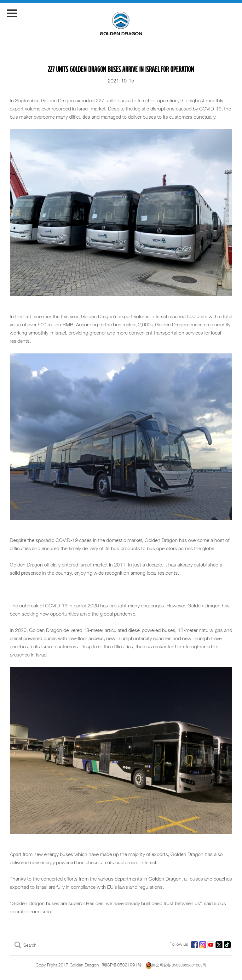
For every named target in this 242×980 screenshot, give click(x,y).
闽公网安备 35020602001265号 (176, 965)
